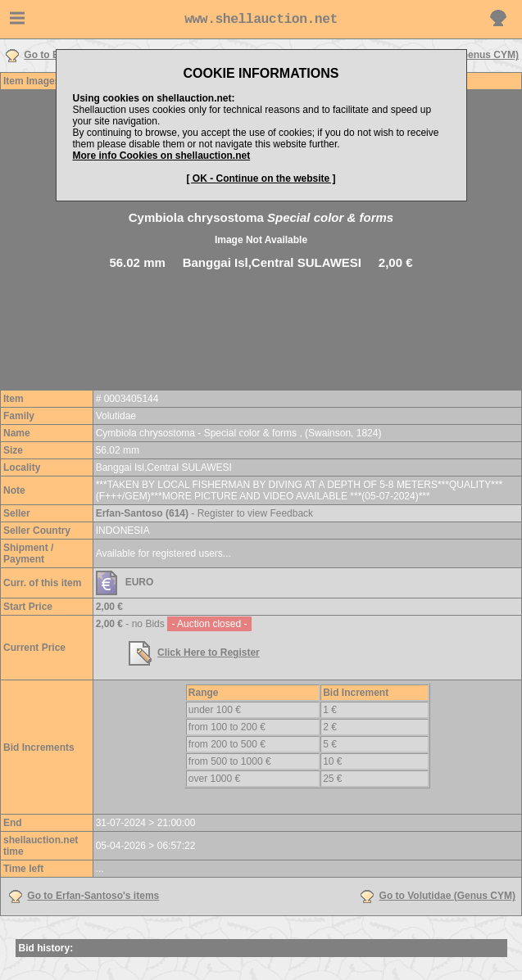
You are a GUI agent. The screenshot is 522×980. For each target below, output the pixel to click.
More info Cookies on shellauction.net (162, 156)
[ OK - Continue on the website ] (261, 178)
